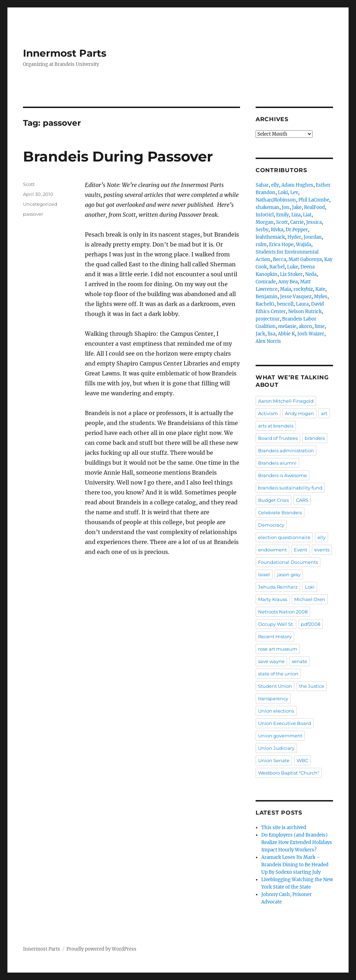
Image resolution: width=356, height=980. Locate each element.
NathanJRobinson (276, 200)
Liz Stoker (291, 274)
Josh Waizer (311, 334)
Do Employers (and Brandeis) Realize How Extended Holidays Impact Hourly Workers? (297, 842)
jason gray (289, 574)
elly (275, 185)
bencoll (285, 304)
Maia (285, 289)
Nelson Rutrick (305, 311)
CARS (302, 500)
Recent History (275, 636)
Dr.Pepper (297, 230)
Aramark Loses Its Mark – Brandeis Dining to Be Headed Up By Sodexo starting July (295, 865)
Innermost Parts (65, 53)
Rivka (277, 230)
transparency (273, 698)
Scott (29, 184)
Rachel (277, 267)
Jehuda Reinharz (278, 587)
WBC (302, 760)
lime (320, 326)
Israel (264, 574)
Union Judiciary (276, 748)
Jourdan (313, 237)
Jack (260, 334)
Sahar (262, 185)
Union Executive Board (285, 723)
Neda (311, 274)
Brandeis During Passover (118, 156)
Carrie (297, 222)
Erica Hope (281, 245)
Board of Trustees (278, 438)
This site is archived (284, 828)
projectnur (268, 319)
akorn (305, 326)
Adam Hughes (297, 185)
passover (33, 214)
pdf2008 (311, 624)
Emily (282, 215)
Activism (268, 413)
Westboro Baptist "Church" (289, 773)
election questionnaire (284, 537)
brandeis (315, 438)
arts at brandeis (276, 426)
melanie (287, 326)
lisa (272, 334)
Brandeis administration (286, 451)
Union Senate (274, 760)
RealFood (314, 207)
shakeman (267, 207)
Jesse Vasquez (296, 297)
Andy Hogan (299, 413)
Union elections (276, 711)
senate (299, 661)
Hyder (294, 237)
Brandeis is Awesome (282, 475)
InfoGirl (265, 215)
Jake (297, 207)
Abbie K (286, 334)
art (324, 413)
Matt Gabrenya (305, 259)
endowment (272, 550)
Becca (279, 259)
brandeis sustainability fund (290, 488)
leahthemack (270, 237)
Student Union (275, 686)
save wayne (271, 661)
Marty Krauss (273, 599)
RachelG (265, 304)
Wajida (304, 245)
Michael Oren (310, 599)
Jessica (314, 222)
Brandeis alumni (277, 463)
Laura (302, 304)
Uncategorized (40, 204)
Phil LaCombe (314, 200)
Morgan (265, 222)
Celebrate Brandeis (280, 512)
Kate (320, 289)
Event (300, 550)
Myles (321, 297)
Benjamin (267, 297)
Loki (283, 192)
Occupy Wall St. (276, 624)
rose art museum (278, 649)
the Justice (312, 686)
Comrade (266, 282)
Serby (262, 230)
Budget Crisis (273, 500)
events (322, 550)
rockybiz (303, 289)
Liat (307, 215)
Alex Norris (268, 341)
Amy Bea (288, 282)
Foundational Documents (288, 562)
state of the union (278, 674)
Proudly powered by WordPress (101, 949)
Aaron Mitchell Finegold (286, 401)
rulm (261, 245)
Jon (286, 207)
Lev (294, 192)
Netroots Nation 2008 (283, 612)
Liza (296, 215)
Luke (293, 267)
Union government (280, 736)
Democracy (271, 525)
